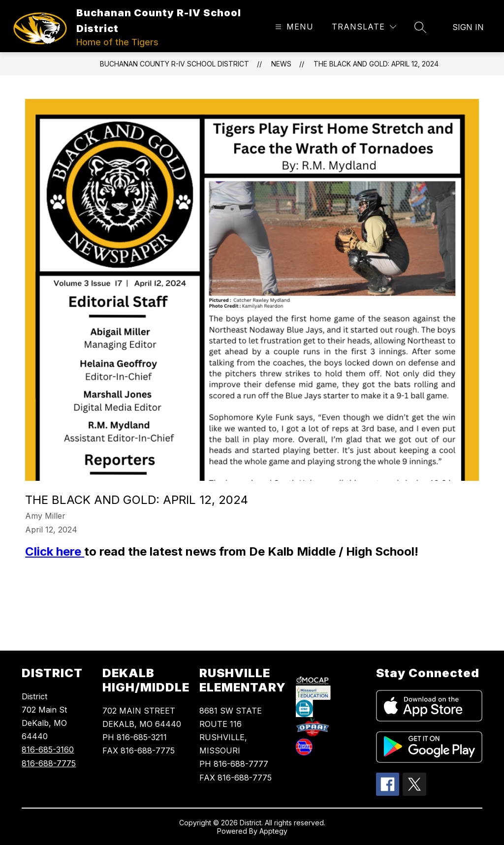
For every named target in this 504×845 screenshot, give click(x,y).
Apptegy (273, 831)
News (281, 64)
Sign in (468, 27)
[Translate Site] (364, 27)
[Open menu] (293, 27)
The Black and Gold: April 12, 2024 (376, 64)
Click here (55, 551)
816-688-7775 (49, 763)
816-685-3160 (48, 750)
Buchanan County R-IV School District (174, 64)
